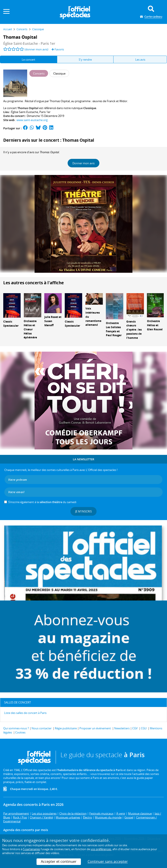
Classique (90, 108)
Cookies (20, 732)
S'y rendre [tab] (85, 60)
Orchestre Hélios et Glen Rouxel (155, 325)
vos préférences (101, 849)
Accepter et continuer (59, 861)
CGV (135, 728)
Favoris (58, 49)
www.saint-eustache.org (32, 120)
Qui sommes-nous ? (16, 728)
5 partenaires (32, 849)
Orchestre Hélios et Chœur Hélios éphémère (30, 329)
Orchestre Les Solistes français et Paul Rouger (114, 329)
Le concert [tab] (28, 60)
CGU (144, 728)
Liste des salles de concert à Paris (25, 713)
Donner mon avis (83, 163)
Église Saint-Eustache (25, 112)
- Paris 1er (29, 43)
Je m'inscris (83, 511)
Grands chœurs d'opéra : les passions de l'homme (134, 330)
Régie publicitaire (66, 728)
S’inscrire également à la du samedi (42, 502)
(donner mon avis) (36, 49)
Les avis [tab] (140, 60)
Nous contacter (42, 728)
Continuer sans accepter (108, 861)
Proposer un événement (95, 728)
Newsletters (122, 728)
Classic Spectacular (11, 324)
